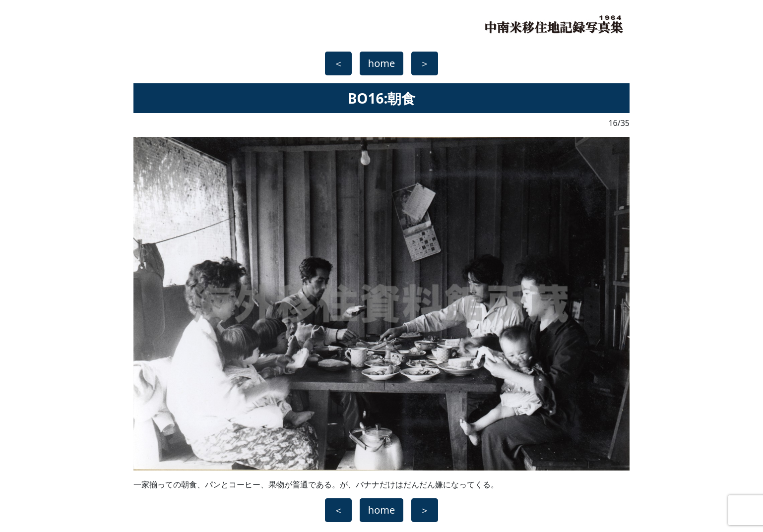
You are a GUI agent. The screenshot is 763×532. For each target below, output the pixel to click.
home (381, 63)
